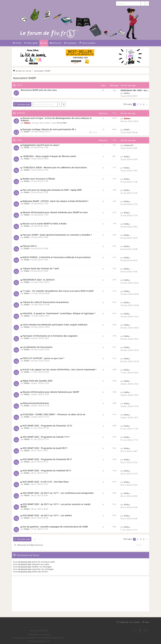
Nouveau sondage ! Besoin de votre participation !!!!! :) (49, 129)
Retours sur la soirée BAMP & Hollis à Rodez (45, 224)
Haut (147, 622)
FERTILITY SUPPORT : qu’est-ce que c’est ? (43, 358)
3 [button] (141, 104)
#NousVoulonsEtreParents (36, 403)
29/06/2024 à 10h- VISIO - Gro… (134, 90)
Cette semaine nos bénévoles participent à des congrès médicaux (55, 325)
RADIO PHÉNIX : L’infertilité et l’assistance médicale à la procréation (57, 257)
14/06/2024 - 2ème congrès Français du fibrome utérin (49, 156)
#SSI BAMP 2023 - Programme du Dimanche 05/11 (47, 459)
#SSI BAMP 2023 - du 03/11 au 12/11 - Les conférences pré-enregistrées (58, 493)
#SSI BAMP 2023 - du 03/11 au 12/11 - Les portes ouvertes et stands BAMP (56, 505)
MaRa (126, 93)
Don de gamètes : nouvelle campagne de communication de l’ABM (55, 527)
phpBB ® (44, 631)
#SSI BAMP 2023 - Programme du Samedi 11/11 (46, 437)
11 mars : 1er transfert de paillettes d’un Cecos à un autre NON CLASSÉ (58, 291)
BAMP (27, 132)
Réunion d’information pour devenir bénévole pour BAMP (51, 392)
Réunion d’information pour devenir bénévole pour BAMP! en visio (55, 212)
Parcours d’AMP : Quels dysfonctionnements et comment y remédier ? (57, 235)
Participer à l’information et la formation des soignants (50, 336)
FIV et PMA (62, 123)
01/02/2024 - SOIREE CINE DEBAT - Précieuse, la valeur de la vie (54, 414)
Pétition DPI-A (30, 246)
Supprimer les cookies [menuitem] (130, 622)
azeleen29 (128, 145)
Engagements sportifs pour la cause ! (41, 145)
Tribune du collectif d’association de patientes (46, 302)
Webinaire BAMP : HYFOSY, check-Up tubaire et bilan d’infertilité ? (55, 201)
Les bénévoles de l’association (37, 347)
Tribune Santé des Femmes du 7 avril (41, 268)
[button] (147, 104)
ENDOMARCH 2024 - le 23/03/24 (38, 280)
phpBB (30, 638)
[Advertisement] (80, 594)
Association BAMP (25, 78)
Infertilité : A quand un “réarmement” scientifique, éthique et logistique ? (59, 313)
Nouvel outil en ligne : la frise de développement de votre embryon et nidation (56, 119)
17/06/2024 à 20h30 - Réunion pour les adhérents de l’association (55, 167)
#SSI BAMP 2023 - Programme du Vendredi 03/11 (47, 470)
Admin (27, 123)
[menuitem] (56, 43)
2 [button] (137, 104)
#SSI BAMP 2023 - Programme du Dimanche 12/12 (47, 426)
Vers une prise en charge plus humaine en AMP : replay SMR (52, 190)
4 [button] (144, 104)
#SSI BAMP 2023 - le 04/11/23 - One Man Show (45, 482)
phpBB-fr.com (44, 641)
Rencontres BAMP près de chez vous (39, 90)
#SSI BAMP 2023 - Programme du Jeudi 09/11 (45, 448)
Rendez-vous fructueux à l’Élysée (39, 179)
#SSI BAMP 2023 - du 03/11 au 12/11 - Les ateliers (47, 515)
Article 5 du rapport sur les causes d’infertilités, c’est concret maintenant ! (59, 369)
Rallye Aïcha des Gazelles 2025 (37, 381)
